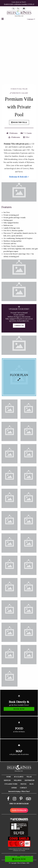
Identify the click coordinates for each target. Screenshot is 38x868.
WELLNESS (18, 780)
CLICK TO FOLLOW (19, 810)
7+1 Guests (26, 133)
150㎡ (26, 137)
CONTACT (23, 788)
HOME (9, 777)
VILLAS (29, 777)
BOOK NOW (19, 859)
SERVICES (7, 780)
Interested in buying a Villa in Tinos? (19, 791)
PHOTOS (23, 784)
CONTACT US (19, 326)
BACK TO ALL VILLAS (19, 89)
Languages (31, 19)
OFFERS (14, 788)
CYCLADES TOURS (11, 784)
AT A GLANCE (19, 777)
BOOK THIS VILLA (19, 122)
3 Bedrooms (12, 133)
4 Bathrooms (14, 137)
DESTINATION (29, 780)
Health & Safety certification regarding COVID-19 (19, 4)
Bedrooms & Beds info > (19, 177)
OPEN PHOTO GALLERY (19, 93)
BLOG (32, 784)
